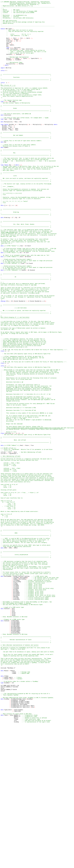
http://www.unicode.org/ (9, 279)
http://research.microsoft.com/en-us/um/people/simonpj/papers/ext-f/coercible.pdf (35, 513)
